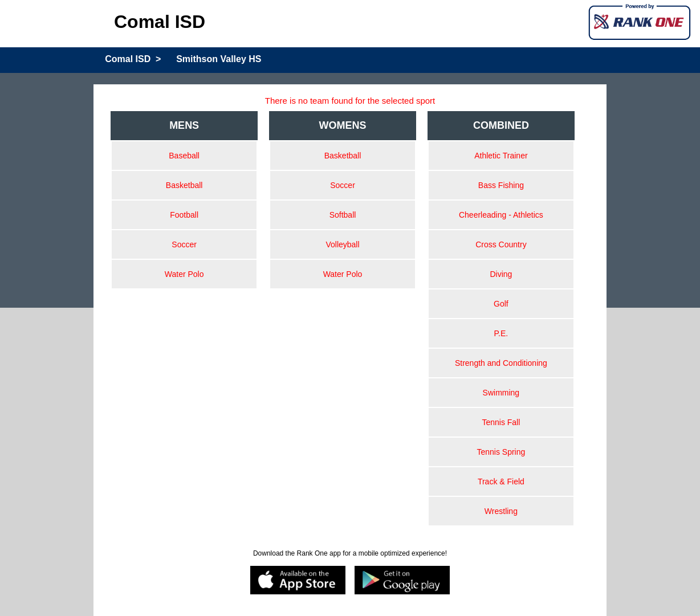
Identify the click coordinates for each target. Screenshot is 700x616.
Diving (501, 274)
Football (184, 215)
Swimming (501, 393)
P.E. (501, 333)
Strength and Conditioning (501, 363)
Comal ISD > (133, 59)
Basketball (184, 185)
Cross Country (501, 244)
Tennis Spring (501, 452)
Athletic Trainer (501, 156)
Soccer (184, 244)
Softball (343, 215)
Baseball (184, 156)
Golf (501, 304)
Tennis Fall (501, 422)
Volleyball (342, 244)
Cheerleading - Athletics (501, 215)
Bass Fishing (501, 185)
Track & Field (501, 482)
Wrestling (501, 511)
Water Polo (184, 274)
